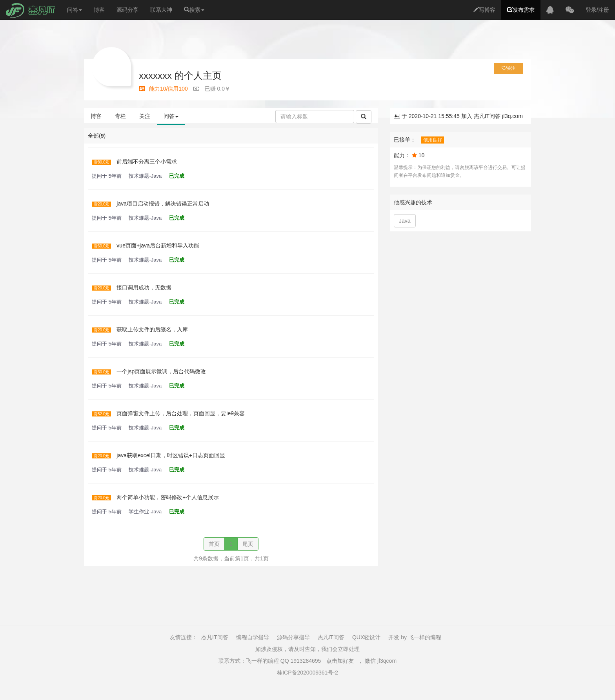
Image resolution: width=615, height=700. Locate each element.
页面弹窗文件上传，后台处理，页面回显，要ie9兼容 (181, 413)
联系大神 (161, 10)
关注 (145, 116)
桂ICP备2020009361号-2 (307, 673)
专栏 (120, 116)
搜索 (194, 10)
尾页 (248, 544)
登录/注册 (597, 10)
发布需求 (521, 10)
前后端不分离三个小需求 (147, 162)
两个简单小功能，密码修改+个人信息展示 (167, 497)
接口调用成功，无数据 (144, 287)
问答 (75, 10)
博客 (99, 10)
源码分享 (127, 10)
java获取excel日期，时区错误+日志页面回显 (171, 455)
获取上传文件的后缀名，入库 (152, 329)
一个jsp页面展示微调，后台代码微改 (161, 371)
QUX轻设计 (366, 637)
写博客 (484, 10)
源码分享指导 (293, 637)
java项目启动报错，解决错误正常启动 (163, 204)
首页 (214, 544)
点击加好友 (340, 661)
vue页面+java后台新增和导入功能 (158, 245)
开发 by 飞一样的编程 (415, 637)
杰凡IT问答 (215, 637)
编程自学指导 (253, 637)
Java (405, 221)
